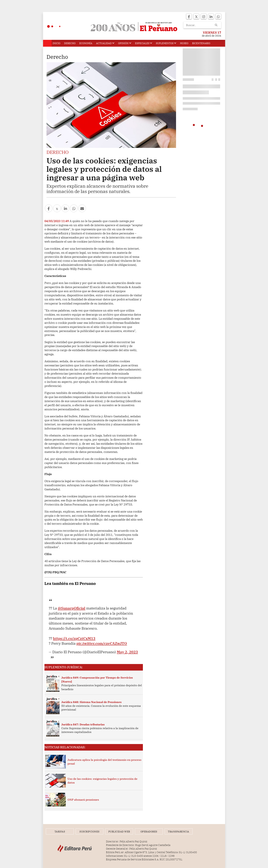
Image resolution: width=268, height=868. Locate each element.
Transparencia (179, 832)
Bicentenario (201, 43)
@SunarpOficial (72, 608)
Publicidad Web (119, 832)
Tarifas (60, 832)
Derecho (70, 43)
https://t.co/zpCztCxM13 (74, 638)
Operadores (149, 832)
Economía (86, 43)
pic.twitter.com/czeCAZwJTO (102, 643)
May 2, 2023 (127, 652)
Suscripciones (89, 832)
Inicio (56, 43)
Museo (184, 43)
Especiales (144, 43)
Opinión (125, 43)
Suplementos (166, 43)
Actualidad (105, 43)
